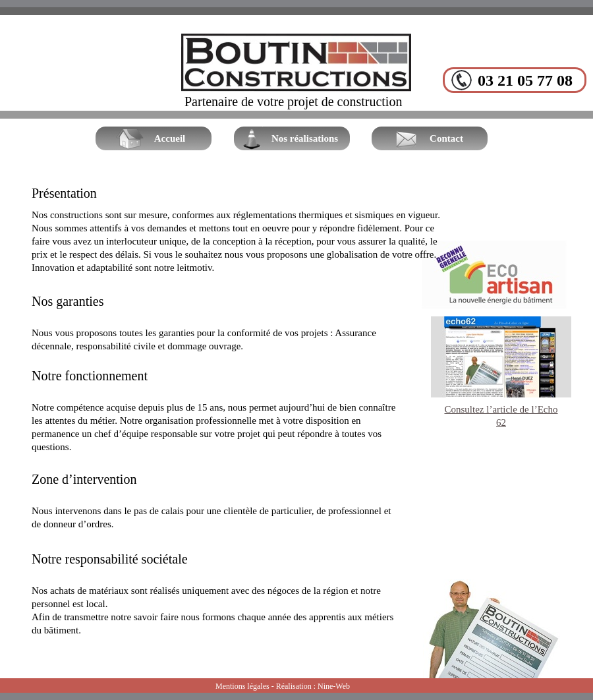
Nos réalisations (305, 138)
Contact (446, 138)
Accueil (170, 138)
